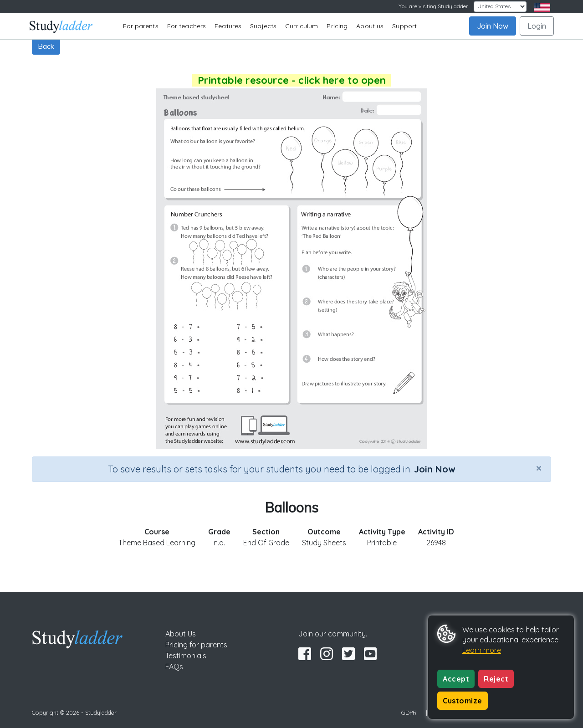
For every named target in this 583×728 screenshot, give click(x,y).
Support (404, 26)
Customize (463, 701)
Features (228, 26)
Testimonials (186, 656)
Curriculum (302, 26)
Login (537, 26)
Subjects (263, 26)
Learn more (482, 650)
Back (46, 46)
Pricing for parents (196, 645)
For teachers (187, 26)
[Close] (539, 468)
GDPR (409, 713)
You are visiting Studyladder (433, 6)
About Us (181, 634)
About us (370, 26)
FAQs (174, 666)
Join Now (493, 26)
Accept (456, 679)
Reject (496, 679)
